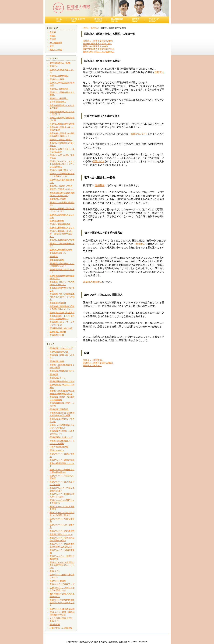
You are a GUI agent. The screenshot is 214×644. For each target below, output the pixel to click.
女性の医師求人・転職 (60, 63)
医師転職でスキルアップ (61, 348)
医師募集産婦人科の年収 (61, 328)
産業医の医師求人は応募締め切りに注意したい (62, 194)
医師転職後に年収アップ (61, 437)
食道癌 (53, 32)
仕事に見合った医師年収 (61, 628)
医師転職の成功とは (59, 352)
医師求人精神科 (57, 221)
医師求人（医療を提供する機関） (99, 41)
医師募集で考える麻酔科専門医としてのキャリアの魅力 (62, 297)
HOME (86, 28)
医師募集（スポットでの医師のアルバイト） (62, 283)
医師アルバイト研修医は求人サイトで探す (62, 495)
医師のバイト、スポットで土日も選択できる (62, 589)
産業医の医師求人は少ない (62, 189)
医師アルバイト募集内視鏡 (62, 460)
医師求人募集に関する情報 (62, 124)
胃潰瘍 (53, 39)
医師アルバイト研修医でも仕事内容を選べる (62, 471)
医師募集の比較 (57, 335)
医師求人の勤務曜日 (59, 76)
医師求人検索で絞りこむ (61, 170)
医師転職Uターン (58, 378)
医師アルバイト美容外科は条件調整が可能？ (62, 539)
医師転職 (54, 374)
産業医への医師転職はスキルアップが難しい (62, 426)
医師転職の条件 (57, 361)
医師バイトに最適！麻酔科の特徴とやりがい (62, 614)
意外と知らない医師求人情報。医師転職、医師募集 (104, 642)
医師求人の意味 (57, 79)
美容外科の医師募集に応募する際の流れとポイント (62, 308)
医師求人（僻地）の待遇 (61, 186)
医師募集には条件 (58, 303)
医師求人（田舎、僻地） (61, 140)
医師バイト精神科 (58, 581)
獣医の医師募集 (57, 260)
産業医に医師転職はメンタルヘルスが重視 (62, 442)
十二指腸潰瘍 (56, 43)
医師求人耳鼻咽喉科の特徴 (62, 240)
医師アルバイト (57, 450)
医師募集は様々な (58, 253)
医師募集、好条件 (58, 332)
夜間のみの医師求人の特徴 (95, 46)
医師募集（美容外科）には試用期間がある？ (62, 265)
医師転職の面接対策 (59, 409)
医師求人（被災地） (59, 98)
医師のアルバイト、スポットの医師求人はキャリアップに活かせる (62, 164)
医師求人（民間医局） (60, 89)
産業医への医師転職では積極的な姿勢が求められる (62, 392)
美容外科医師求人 (58, 102)
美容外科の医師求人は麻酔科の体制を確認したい (62, 135)
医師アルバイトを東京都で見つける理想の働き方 (62, 514)
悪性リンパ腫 (56, 50)
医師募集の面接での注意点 (62, 313)
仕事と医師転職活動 (59, 447)
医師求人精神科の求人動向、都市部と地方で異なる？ (61, 234)
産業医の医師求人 (93, 282)
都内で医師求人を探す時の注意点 (99, 49)
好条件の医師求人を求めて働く (98, 44)
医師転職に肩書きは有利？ (62, 371)
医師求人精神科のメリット (62, 228)
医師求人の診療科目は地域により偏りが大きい (62, 175)
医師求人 (54, 66)
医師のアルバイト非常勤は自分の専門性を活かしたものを (62, 565)
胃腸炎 (53, 36)
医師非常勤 (55, 625)
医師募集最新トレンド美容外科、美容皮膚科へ (62, 317)
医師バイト (55, 571)
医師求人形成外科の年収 (61, 250)
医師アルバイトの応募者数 (62, 531)
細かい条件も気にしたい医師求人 (99, 52)
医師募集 (54, 257)
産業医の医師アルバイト (61, 534)
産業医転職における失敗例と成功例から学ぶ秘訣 (62, 414)
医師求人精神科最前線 (60, 224)
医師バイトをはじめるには (62, 609)
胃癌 (52, 46)
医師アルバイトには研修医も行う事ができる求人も (62, 545)
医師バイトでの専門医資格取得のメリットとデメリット (62, 603)
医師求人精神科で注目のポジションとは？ (62, 210)
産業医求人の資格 (58, 199)
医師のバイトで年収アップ (62, 584)
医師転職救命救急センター (62, 381)
